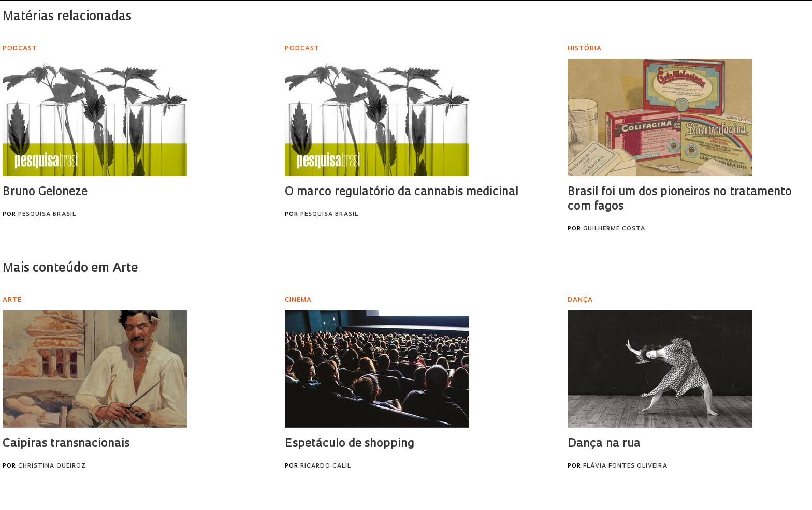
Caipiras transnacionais (66, 444)
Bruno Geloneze (45, 192)
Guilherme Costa (614, 229)
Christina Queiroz (52, 466)
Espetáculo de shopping (350, 444)
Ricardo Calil (326, 466)
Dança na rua (604, 444)
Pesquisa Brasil (47, 215)
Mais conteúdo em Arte (70, 269)
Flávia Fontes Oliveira (625, 466)
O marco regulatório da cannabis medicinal (402, 192)
